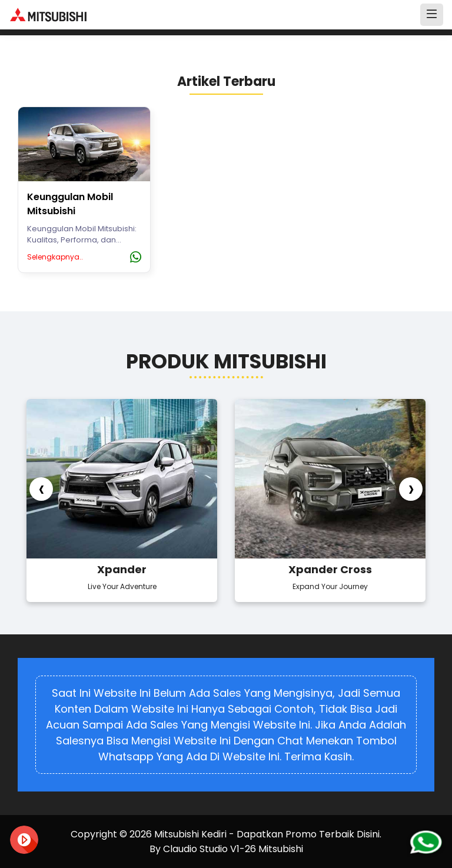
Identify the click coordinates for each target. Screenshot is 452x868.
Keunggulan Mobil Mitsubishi (70, 204)
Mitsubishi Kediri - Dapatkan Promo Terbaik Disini (267, 834)
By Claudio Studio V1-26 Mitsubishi (226, 849)
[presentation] (41, 489)
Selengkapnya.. (55, 257)
